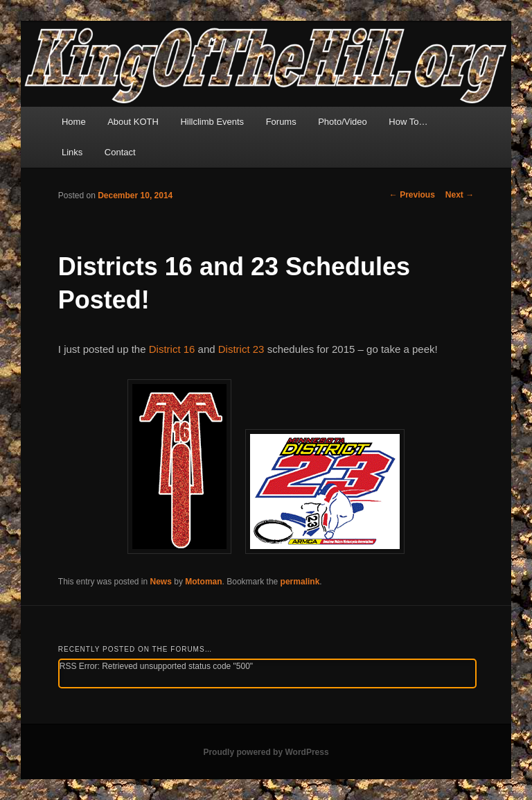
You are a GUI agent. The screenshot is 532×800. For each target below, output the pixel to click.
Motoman (203, 582)
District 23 (241, 349)
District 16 (172, 349)
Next (460, 195)
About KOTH (133, 122)
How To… (408, 122)
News (161, 582)
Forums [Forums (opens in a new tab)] (281, 122)
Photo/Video (343, 122)
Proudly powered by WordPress (266, 752)
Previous (412, 195)
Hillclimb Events (212, 122)
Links (72, 152)
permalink (300, 582)
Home (74, 122)
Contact (120, 152)
